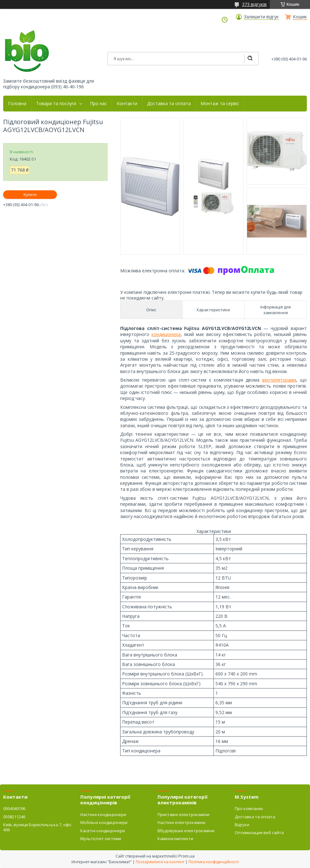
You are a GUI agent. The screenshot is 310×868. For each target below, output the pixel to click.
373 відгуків (254, 4)
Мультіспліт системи (101, 839)
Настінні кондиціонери (103, 814)
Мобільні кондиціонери (104, 822)
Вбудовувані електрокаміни (186, 831)
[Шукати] (250, 59)
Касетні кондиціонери (103, 831)
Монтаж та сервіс (220, 104)
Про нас (98, 104)
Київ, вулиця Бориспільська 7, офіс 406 (37, 827)
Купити (30, 195)
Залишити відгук (261, 17)
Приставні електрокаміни (183, 814)
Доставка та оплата (169, 104)
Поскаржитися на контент (160, 862)
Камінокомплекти (175, 839)
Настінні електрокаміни (181, 822)
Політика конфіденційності (214, 862)
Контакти (127, 104)
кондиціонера (166, 334)
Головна (17, 104)
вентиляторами (279, 380)
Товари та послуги (56, 104)
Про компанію (249, 808)
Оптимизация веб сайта (259, 833)
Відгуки (242, 825)
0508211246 (14, 817)
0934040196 (14, 808)
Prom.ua (186, 856)
